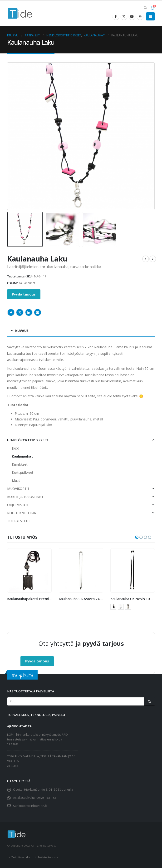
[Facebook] (116, 16)
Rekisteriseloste (48, 857)
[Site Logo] (20, 13)
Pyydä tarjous (24, 294)
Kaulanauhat (27, 283)
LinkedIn (29, 312)
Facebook (11, 312)
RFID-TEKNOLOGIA (22, 513)
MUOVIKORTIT (18, 489)
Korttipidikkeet (23, 472)
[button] (145, 8)
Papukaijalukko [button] (128, 607)
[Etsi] (149, 701)
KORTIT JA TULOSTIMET (25, 497)
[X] (124, 16)
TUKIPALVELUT (19, 521)
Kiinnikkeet (20, 464)
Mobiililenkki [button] (121, 607)
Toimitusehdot (21, 857)
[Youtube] (132, 16)
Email (38, 312)
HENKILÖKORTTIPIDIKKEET (28, 440)
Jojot (15, 448)
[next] (153, 259)
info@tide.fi (39, 806)
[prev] (146, 259)
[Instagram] (140, 16)
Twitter (20, 312)
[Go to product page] (29, 570)
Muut (16, 481)
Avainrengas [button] (113, 607)
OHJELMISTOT (18, 505)
